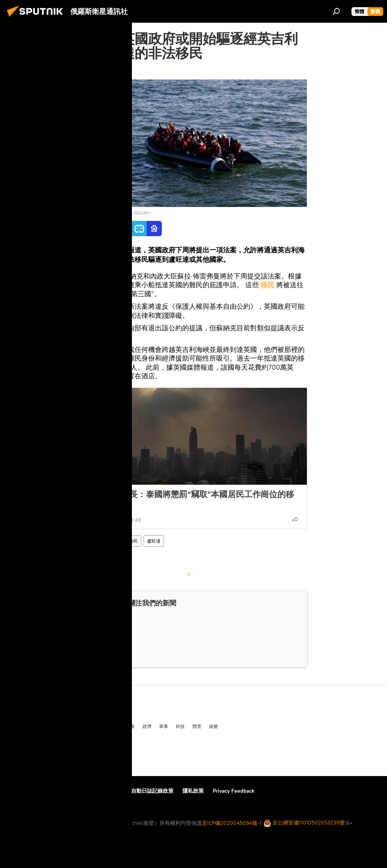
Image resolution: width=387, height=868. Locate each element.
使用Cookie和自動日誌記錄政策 (136, 791)
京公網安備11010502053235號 (304, 823)
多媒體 (111, 726)
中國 (12, 726)
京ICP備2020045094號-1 (232, 823)
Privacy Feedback (234, 791)
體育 (197, 726)
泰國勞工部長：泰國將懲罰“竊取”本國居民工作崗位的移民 (191, 499)
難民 (106, 541)
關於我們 (19, 791)
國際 (50, 726)
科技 (180, 726)
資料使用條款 (54, 791)
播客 (130, 726)
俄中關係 (71, 726)
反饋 (84, 791)
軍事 (164, 726)
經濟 (147, 726)
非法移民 (129, 541)
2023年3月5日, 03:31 (105, 70)
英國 (88, 541)
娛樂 (214, 726)
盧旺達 (154, 541)
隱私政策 (193, 791)
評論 (93, 726)
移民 (268, 285)
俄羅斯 (31, 726)
